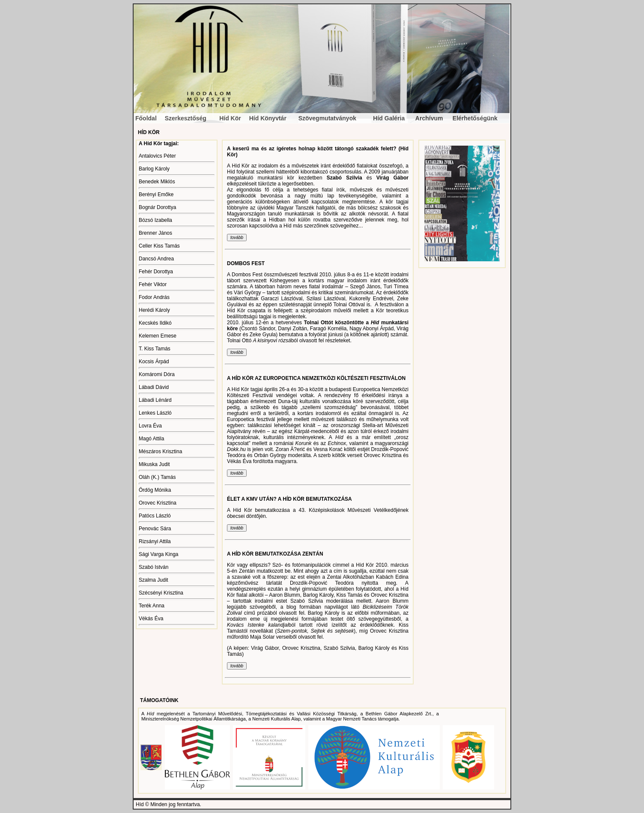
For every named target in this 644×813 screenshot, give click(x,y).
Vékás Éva (151, 619)
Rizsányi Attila (155, 541)
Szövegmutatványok (327, 118)
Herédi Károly (154, 310)
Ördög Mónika (155, 490)
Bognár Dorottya (157, 207)
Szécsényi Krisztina (161, 593)
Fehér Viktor (153, 284)
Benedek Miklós (157, 182)
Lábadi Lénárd (155, 400)
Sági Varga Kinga (159, 554)
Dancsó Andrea (156, 259)
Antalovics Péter (157, 156)
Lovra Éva (150, 426)
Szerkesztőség (186, 118)
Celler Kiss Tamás (159, 246)
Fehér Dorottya (156, 272)
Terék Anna (152, 606)
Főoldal (146, 118)
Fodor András (154, 297)
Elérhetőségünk (475, 118)
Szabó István (154, 567)
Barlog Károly (154, 169)
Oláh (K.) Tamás (157, 477)
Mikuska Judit (154, 464)
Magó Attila (151, 439)
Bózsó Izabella (155, 220)
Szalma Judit (154, 580)
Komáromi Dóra (157, 374)
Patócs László (155, 516)
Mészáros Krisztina (160, 451)
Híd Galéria (389, 118)
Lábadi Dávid (154, 387)
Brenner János (155, 233)
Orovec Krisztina (158, 503)
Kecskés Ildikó (155, 323)
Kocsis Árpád (154, 362)
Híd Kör (230, 118)
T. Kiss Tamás (155, 349)
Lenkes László (155, 413)
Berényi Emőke (156, 194)
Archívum (429, 118)
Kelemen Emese (158, 336)
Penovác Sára (155, 529)
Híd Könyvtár (268, 118)
